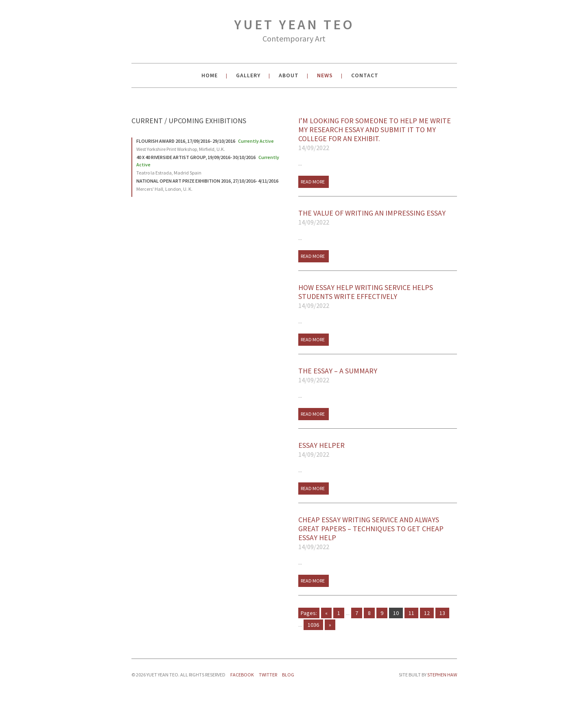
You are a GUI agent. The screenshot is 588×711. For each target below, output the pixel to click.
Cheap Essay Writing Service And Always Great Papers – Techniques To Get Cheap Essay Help (378, 533)
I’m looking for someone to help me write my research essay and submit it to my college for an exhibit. (378, 134)
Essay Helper (378, 450)
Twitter (268, 675)
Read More (313, 182)
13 (442, 613)
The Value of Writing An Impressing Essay (378, 218)
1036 (313, 625)
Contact (365, 75)
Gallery (248, 75)
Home (210, 75)
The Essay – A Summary (378, 375)
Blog (288, 675)
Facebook (242, 675)
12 (427, 613)
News (325, 75)
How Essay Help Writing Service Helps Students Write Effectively (378, 297)
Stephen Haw (442, 675)
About (289, 75)
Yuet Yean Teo (294, 31)
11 (411, 613)
